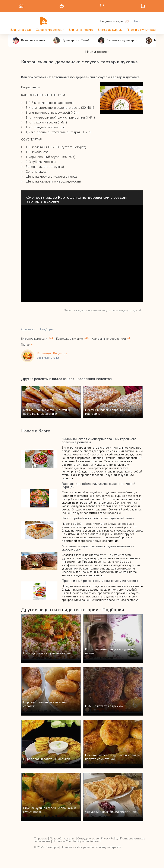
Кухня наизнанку (29, 41)
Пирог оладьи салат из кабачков (47, 759)
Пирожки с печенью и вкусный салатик (45, 704)
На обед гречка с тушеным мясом (47, 653)
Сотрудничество (88, 839)
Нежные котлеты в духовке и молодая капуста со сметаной (112, 757)
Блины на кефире (81, 30)
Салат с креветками (50, 30)
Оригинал (28, 329)
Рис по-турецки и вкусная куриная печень (109, 651)
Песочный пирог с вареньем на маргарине (108, 412)
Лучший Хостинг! (89, 841)
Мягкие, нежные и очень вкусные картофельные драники (47, 412)
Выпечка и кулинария (118, 41)
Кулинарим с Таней (71, 41)
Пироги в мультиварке (143, 30)
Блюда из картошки (37, 339)
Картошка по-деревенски (111, 339)
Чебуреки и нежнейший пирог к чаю (111, 812)
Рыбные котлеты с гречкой (104, 706)
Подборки (47, 329)
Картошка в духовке (72, 339)
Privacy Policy (110, 839)
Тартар (27, 345)
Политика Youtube (64, 841)
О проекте (41, 839)
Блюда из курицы (110, 30)
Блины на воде (21, 30)
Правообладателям (62, 839)
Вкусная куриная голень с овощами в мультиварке (50, 810)
